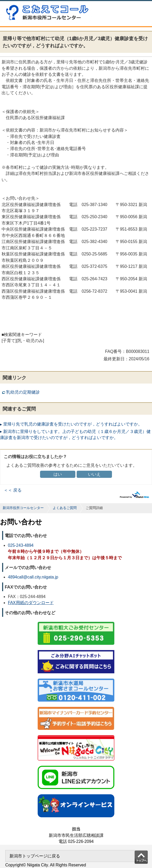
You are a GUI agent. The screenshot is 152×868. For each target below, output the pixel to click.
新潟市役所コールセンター (23, 508)
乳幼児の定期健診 (23, 392)
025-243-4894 (21, 545)
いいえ (94, 474)
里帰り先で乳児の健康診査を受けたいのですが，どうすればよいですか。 (73, 424)
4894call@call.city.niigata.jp (33, 577)
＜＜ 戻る (13, 490)
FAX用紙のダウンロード (31, 603)
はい (58, 474)
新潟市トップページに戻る (35, 856)
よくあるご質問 (65, 508)
